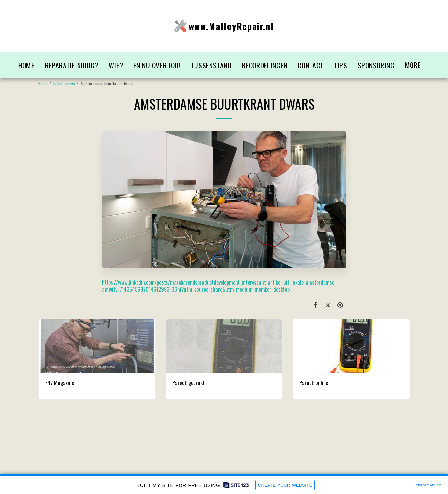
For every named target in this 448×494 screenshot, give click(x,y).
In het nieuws (64, 83)
